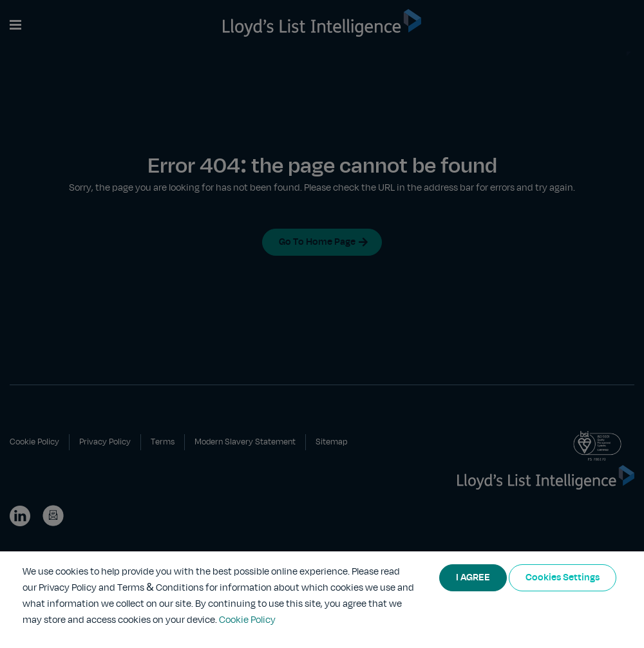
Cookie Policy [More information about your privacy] (247, 620)
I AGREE (473, 578)
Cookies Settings (563, 578)
